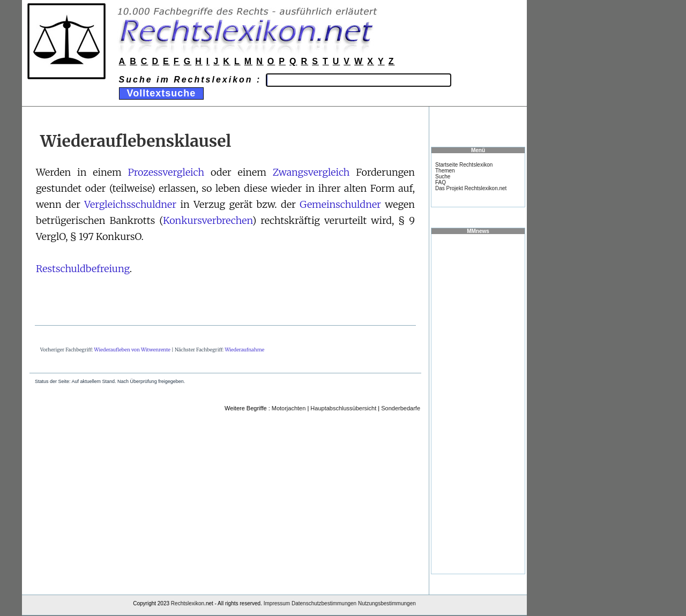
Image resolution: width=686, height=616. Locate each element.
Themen (445, 171)
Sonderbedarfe (401, 408)
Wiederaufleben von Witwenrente (132, 350)
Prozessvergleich (166, 172)
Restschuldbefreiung (83, 269)
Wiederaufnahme (244, 350)
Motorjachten (289, 408)
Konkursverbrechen (208, 220)
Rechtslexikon (188, 603)
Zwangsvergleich (311, 172)
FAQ (441, 182)
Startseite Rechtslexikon (464, 165)
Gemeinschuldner (340, 204)
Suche (443, 176)
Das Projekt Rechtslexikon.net (471, 188)
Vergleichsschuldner (130, 204)
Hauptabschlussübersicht (343, 408)
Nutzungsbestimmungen (387, 603)
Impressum (277, 603)
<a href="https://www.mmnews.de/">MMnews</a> (478, 403)
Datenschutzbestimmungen (324, 603)
